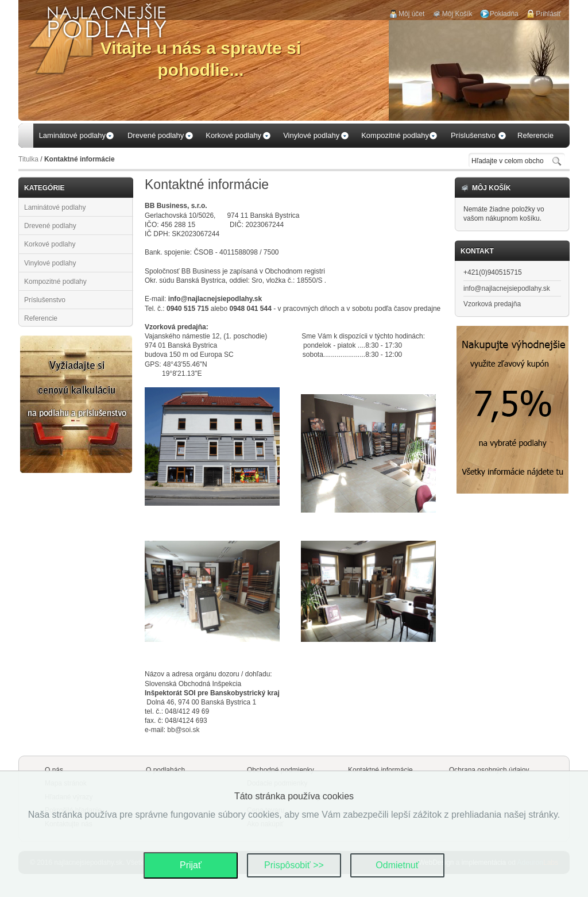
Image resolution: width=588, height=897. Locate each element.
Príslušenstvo (45, 300)
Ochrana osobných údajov (489, 770)
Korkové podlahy (50, 244)
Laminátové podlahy (55, 207)
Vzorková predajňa (492, 304)
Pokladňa (504, 14)
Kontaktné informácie (380, 770)
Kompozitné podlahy (55, 282)
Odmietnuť (397, 865)
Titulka (28, 159)
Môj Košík (457, 14)
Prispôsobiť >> (294, 865)
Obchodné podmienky (281, 770)
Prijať (191, 865)
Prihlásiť (548, 14)
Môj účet (411, 14)
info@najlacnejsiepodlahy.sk (507, 288)
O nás (54, 770)
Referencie (41, 318)
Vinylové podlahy (50, 263)
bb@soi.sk (183, 730)
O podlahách (165, 770)
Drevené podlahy (50, 226)
